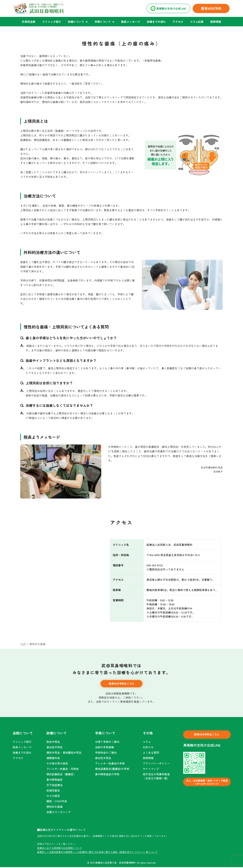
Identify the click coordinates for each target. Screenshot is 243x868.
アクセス (178, 22)
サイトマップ (151, 770)
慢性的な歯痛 (55, 807)
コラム (147, 743)
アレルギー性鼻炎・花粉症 (63, 770)
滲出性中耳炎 (55, 748)
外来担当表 (29, 22)
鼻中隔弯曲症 (55, 780)
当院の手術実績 (104, 748)
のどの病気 (53, 797)
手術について (103, 22)
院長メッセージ (131, 22)
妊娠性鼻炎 (53, 791)
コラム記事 (197, 22)
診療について (76, 22)
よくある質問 (151, 753)
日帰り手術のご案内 (107, 743)
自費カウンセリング (59, 813)
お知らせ (148, 748)
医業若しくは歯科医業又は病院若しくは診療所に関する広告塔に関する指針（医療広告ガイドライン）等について (97, 853)
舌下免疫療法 (55, 786)
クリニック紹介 (52, 22)
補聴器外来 (53, 759)
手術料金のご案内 (106, 753)
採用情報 (216, 22)
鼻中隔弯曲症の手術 (107, 775)
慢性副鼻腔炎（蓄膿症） (61, 775)
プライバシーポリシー (156, 764)
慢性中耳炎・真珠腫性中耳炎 (64, 753)
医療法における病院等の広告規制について (60, 849)
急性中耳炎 (53, 743)
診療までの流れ (156, 22)
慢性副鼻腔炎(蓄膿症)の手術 (112, 770)
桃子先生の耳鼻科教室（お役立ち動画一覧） (156, 777)
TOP (23, 644)
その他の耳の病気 (57, 764)
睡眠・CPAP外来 (57, 802)
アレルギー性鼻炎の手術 (110, 764)
